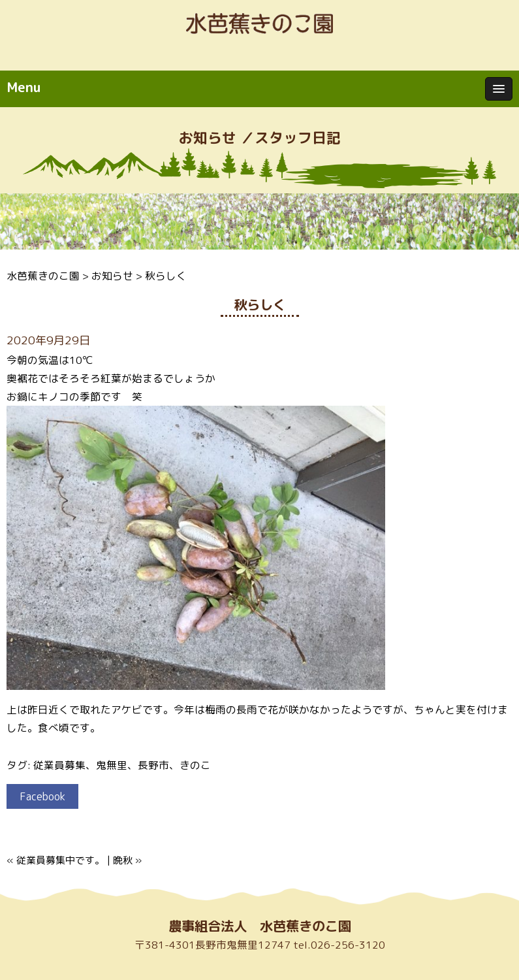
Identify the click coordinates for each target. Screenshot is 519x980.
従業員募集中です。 (60, 860)
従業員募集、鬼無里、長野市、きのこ (122, 765)
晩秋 (123, 860)
